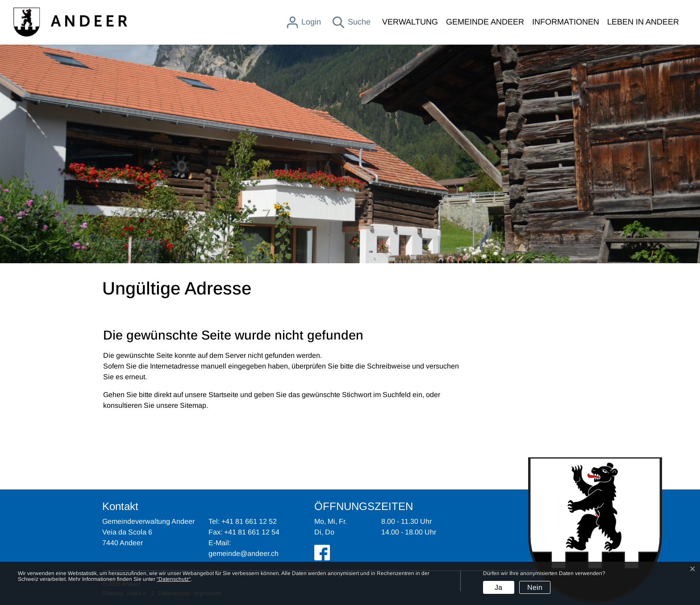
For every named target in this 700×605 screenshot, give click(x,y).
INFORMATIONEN (566, 22)
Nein (535, 587)
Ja (498, 587)
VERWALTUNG (410, 22)
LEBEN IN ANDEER (643, 22)
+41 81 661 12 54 (252, 532)
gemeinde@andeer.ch (244, 553)
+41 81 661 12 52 (249, 521)
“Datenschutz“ (174, 579)
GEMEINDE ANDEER (485, 22)
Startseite (223, 395)
